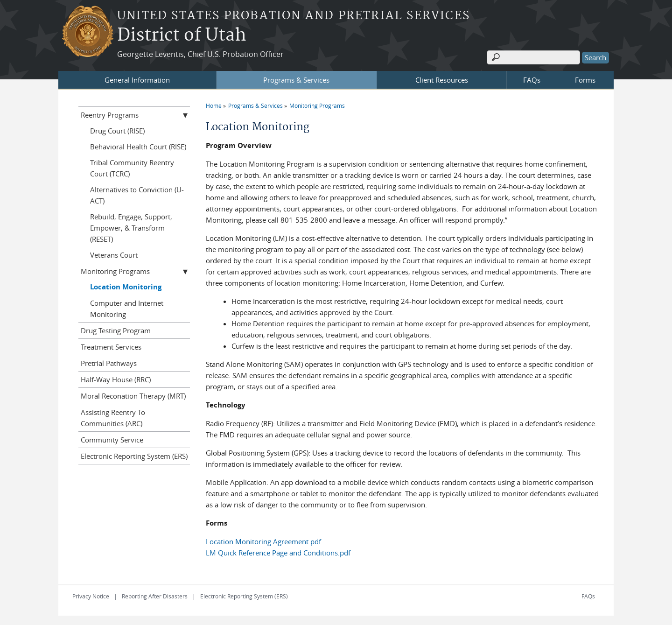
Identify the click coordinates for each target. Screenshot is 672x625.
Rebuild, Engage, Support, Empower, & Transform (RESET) (131, 228)
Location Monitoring (126, 287)
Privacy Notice (91, 596)
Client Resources (442, 80)
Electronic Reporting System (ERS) (134, 456)
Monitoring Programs (317, 105)
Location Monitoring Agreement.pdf (263, 541)
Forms (585, 80)
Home (214, 105)
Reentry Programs (110, 115)
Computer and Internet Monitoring (127, 309)
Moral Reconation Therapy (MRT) (133, 396)
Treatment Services (111, 347)
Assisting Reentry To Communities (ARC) (113, 418)
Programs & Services (296, 80)
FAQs (532, 80)
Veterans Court (114, 255)
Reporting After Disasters (155, 596)
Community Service (112, 440)
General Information (137, 80)
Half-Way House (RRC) (116, 379)
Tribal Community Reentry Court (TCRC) (132, 168)
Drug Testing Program (116, 330)
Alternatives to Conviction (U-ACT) (137, 195)
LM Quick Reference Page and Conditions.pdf (278, 553)
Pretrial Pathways (109, 363)
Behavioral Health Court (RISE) (138, 147)
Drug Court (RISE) (117, 131)
